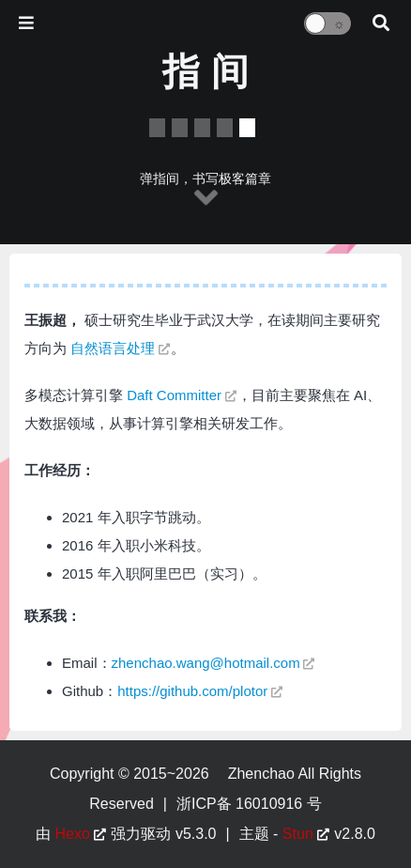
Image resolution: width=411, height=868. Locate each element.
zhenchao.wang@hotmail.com (206, 663)
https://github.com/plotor (192, 691)
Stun (298, 834)
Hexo (73, 834)
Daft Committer (174, 395)
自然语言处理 (113, 348)
